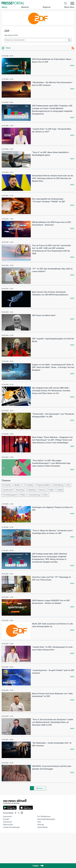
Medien (17, 485)
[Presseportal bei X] (18, 813)
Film (68, 485)
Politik (51, 490)
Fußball (60, 490)
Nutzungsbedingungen (46, 819)
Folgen (38, 866)
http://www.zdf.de (11, 35)
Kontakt (6, 819)
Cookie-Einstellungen (11, 827)
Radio (23, 495)
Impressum (7, 816)
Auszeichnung (34, 495)
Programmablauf (43, 485)
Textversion (8, 822)
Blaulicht (25, 7)
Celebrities (32, 490)
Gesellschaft (7, 490)
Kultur (46, 495)
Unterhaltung (58, 485)
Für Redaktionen (44, 816)
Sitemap (41, 825)
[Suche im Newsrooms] (38, 40)
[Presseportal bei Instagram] (21, 813)
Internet (42, 490)
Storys (4, 7)
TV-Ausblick (28, 485)
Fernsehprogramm (10, 495)
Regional (47, 7)
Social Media (42, 827)
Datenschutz (8, 825)
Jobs (39, 822)
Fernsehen (7, 485)
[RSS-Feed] (73, 48)
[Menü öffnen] (72, 3)
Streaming (20, 490)
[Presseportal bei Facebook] (15, 813)
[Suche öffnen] (66, 3)
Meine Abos (69, 7)
